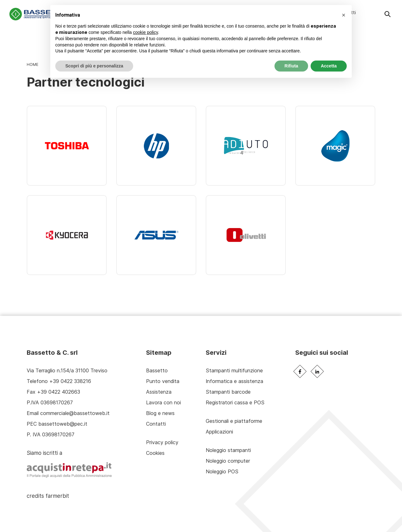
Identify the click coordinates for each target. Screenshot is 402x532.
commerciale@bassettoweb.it (75, 413)
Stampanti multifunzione (234, 370)
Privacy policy (162, 442)
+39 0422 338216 (70, 381)
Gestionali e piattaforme (234, 421)
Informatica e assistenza (234, 381)
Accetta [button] (329, 66)
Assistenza (159, 392)
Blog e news (160, 413)
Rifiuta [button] (291, 66)
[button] (344, 15)
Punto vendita (163, 381)
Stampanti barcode (228, 392)
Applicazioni (219, 432)
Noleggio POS (222, 471)
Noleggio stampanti (228, 450)
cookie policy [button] (146, 32)
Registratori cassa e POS (235, 402)
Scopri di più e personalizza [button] (94, 66)
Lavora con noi (163, 402)
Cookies (155, 453)
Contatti (156, 424)
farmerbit (57, 496)
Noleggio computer (228, 461)
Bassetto (157, 370)
